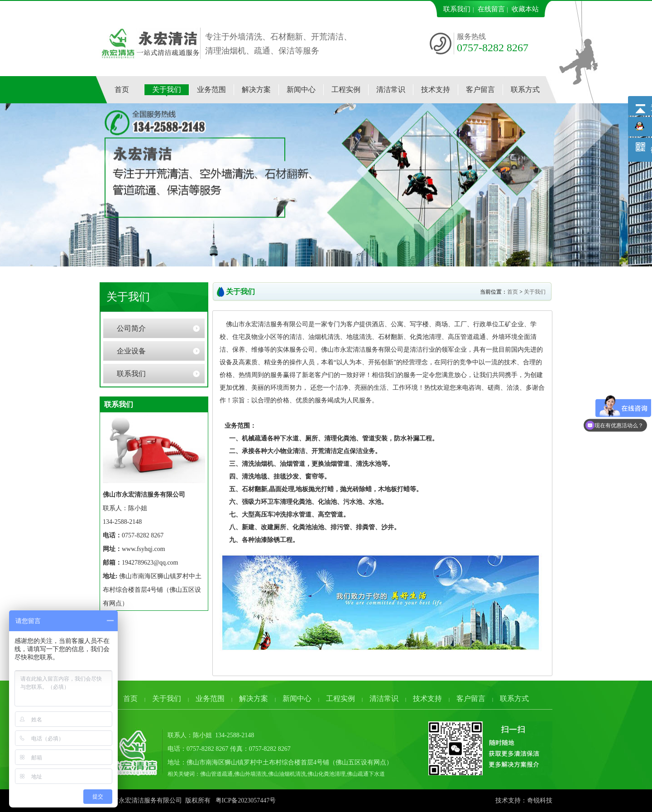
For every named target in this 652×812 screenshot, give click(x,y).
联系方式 (514, 698)
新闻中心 (297, 698)
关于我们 (535, 292)
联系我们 (457, 9)
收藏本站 (525, 9)
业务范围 (210, 698)
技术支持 (427, 698)
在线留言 (491, 9)
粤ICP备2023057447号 (246, 800)
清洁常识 (384, 698)
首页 (513, 292)
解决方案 (254, 698)
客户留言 (471, 698)
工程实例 (340, 698)
